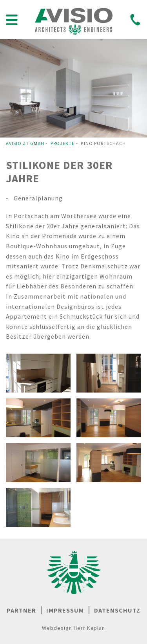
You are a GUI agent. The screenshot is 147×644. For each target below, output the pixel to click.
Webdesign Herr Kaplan (73, 628)
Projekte (63, 143)
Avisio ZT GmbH (25, 143)
